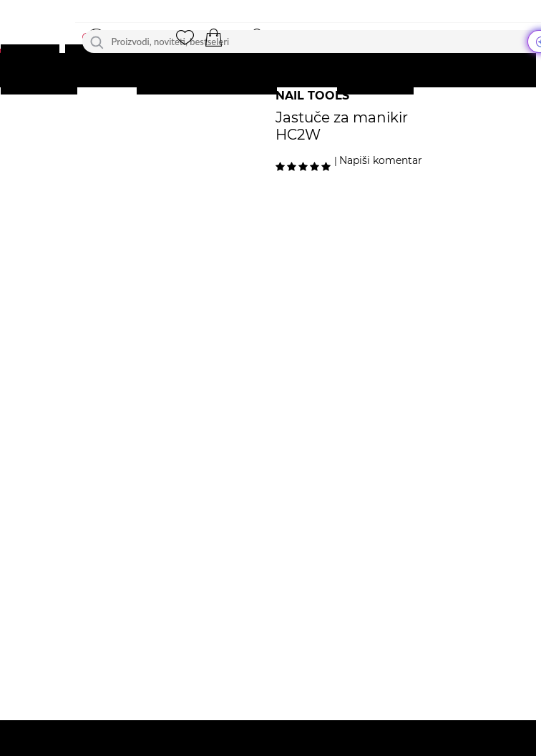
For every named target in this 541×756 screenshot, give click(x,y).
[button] (214, 38)
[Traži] (97, 42)
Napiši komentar (381, 160)
